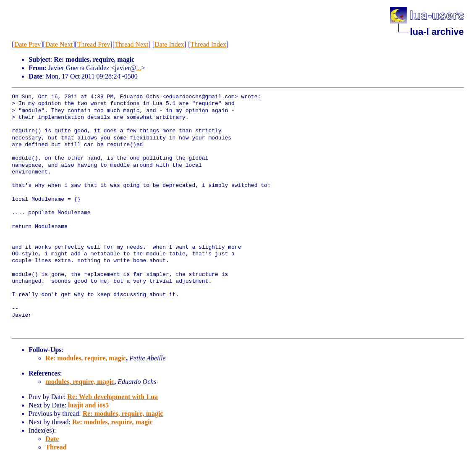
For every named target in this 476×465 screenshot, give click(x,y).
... (139, 68)
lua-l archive (437, 32)
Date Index (169, 44)
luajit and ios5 (88, 405)
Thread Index (208, 44)
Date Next (59, 44)
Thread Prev (94, 44)
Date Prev (28, 44)
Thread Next (131, 44)
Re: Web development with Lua (112, 397)
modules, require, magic (80, 382)
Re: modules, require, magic (86, 358)
